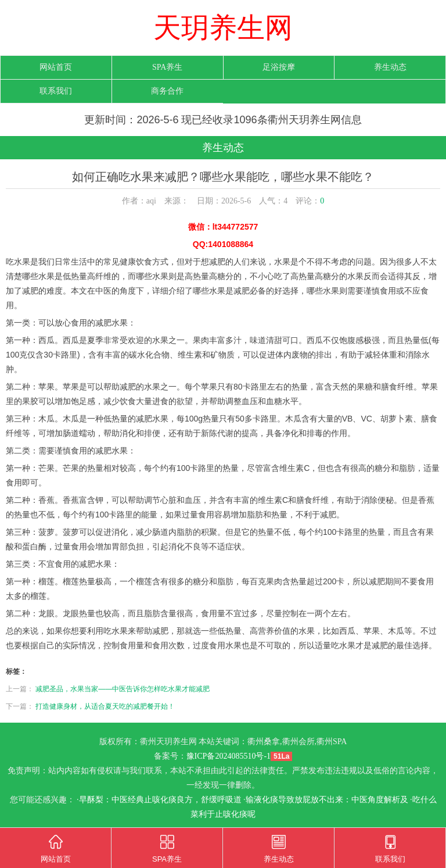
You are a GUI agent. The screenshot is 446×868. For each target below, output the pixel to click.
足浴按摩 (279, 67)
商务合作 (167, 91)
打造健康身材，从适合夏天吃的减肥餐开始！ (105, 706)
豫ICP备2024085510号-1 (229, 756)
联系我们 (56, 91)
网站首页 (56, 67)
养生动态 (390, 67)
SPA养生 (167, 67)
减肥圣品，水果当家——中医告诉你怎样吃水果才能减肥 (123, 689)
